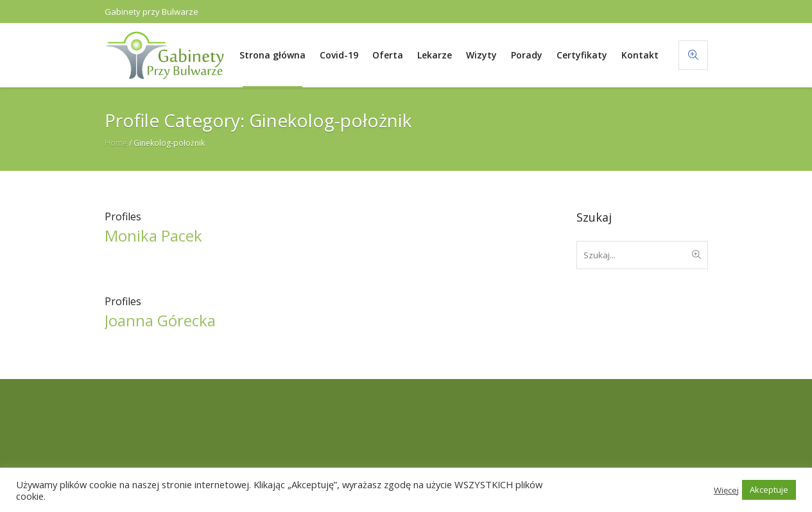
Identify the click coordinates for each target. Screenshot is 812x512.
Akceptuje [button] (769, 490)
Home (116, 143)
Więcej (726, 490)
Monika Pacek (153, 235)
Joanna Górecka (160, 320)
